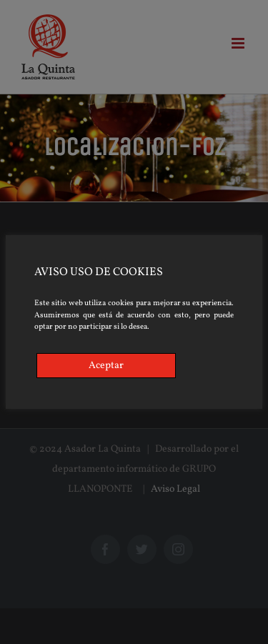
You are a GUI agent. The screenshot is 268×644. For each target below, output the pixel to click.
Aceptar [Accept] (106, 366)
